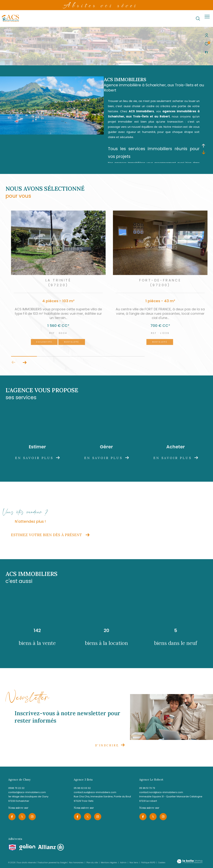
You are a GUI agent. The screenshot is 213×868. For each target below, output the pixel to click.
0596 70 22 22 (16, 788)
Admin (124, 863)
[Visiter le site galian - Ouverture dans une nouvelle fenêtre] (27, 847)
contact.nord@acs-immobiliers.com (161, 792)
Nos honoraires (76, 863)
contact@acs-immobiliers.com (27, 792)
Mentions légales (109, 863)
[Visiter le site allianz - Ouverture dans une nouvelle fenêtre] (51, 847)
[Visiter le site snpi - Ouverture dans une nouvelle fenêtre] (12, 847)
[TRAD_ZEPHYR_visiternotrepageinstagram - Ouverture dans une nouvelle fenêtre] (32, 817)
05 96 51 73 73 (147, 788)
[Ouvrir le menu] (207, 17)
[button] (25, 362)
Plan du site (92, 863)
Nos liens (134, 863)
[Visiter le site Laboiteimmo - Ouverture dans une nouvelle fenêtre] (190, 862)
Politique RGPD (148, 863)
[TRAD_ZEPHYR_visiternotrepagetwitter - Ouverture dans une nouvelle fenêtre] (22, 817)
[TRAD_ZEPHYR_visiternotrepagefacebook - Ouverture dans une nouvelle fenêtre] (12, 817)
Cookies (162, 863)
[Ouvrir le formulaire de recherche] (198, 19)
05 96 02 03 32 (82, 788)
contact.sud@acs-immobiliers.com (95, 792)
